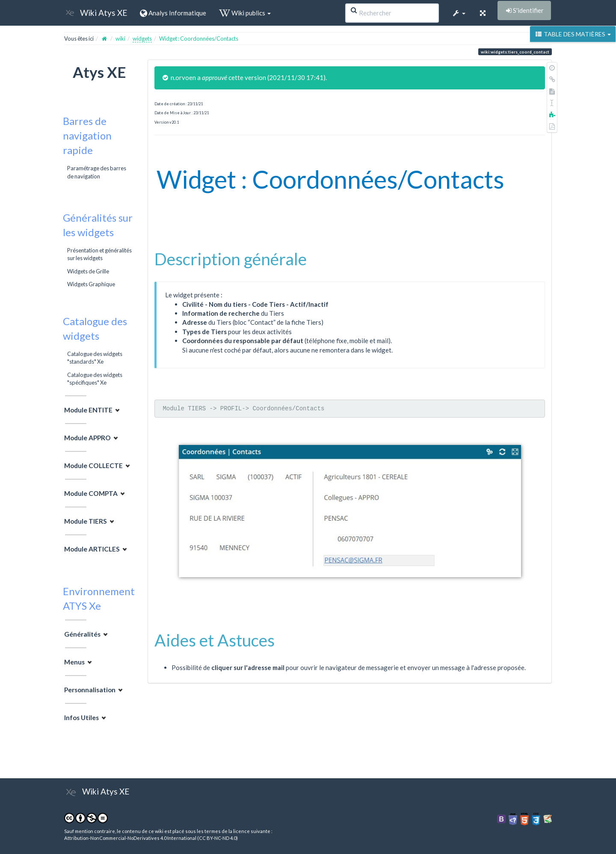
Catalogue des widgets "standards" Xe (95, 358)
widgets (142, 39)
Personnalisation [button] (90, 690)
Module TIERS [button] (86, 521)
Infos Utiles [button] (81, 718)
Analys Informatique (173, 13)
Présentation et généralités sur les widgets (99, 254)
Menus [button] (74, 662)
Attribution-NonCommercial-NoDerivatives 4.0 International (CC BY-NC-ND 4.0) (151, 838)
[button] (459, 13)
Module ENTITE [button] (88, 410)
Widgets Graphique (91, 284)
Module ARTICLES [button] (92, 549)
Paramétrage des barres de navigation (97, 172)
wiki (120, 39)
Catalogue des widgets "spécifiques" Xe (95, 379)
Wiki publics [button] (245, 13)
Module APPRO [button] (87, 438)
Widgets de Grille (88, 271)
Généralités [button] (82, 634)
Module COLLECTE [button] (93, 466)
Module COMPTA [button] (91, 493)
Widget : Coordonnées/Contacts (199, 39)
